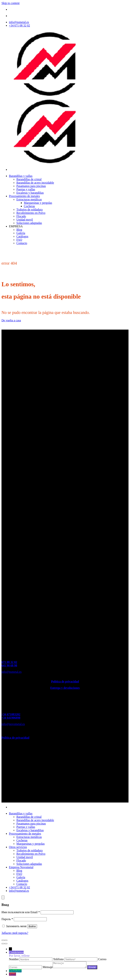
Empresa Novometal (21, 867)
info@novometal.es (13, 724)
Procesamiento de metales (24, 196)
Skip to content (11, 3)
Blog (19, 230)
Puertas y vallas (26, 189)
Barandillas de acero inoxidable (35, 183)
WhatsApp (15, 972)
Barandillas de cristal (29, 179)
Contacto (22, 243)
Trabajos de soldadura (30, 209)
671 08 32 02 (9, 662)
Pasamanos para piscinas (31, 186)
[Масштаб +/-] (6, 940)
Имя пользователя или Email (21, 912)
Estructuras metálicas (29, 199)
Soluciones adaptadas (29, 223)
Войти (32, 926)
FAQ (19, 240)
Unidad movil (25, 220)
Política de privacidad (65, 681)
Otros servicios (18, 847)
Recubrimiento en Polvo (31, 213)
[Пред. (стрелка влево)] (3, 944)
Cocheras (29, 206)
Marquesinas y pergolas (38, 203)
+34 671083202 (11, 714)
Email (12, 975)
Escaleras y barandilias (30, 193)
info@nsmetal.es (12, 672)
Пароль (7, 919)
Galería (21, 233)
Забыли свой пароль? (15, 933)
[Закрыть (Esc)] (3, 940)
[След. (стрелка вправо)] (6, 944)
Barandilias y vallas (21, 176)
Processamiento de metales (25, 834)
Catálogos (22, 236)
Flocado (21, 216)
